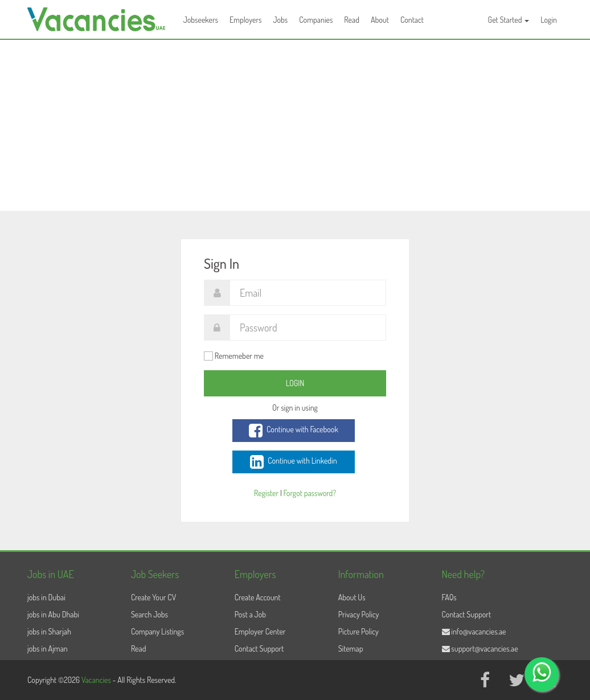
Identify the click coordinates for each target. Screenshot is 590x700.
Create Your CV (153, 597)
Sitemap (351, 648)
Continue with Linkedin (293, 462)
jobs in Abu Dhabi (53, 614)
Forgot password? (310, 493)
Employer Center (260, 631)
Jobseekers (201, 20)
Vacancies (97, 680)
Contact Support (259, 648)
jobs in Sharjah (49, 631)
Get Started (509, 20)
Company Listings (157, 631)
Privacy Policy (359, 614)
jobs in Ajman (48, 648)
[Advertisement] (295, 125)
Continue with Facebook (294, 431)
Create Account (258, 597)
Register (266, 493)
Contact (412, 20)
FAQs (449, 597)
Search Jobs (149, 614)
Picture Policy (358, 631)
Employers (246, 20)
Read (352, 20)
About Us (352, 597)
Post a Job (250, 614)
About (380, 20)
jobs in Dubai (46, 597)
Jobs (280, 20)
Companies (316, 20)
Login (549, 20)
